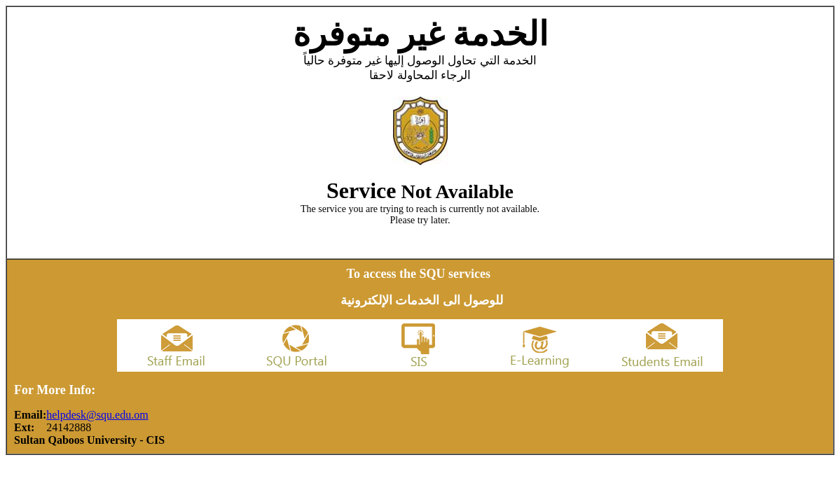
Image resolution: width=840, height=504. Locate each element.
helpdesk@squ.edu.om (97, 415)
